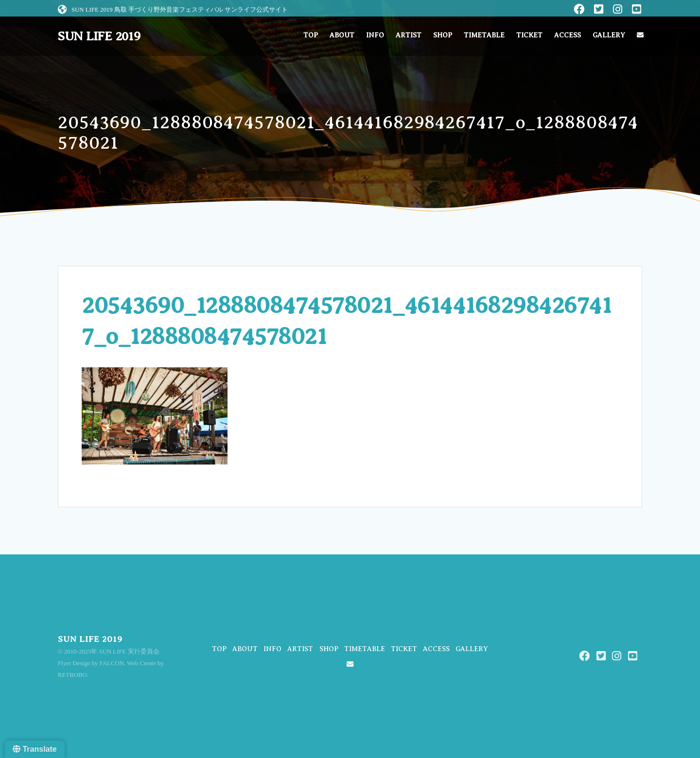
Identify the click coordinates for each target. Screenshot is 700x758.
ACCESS (568, 35)
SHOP (443, 35)
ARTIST (409, 35)
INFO (375, 35)
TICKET (529, 35)
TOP (311, 35)
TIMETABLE (484, 35)
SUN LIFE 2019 (99, 36)
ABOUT (342, 35)
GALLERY (609, 35)
